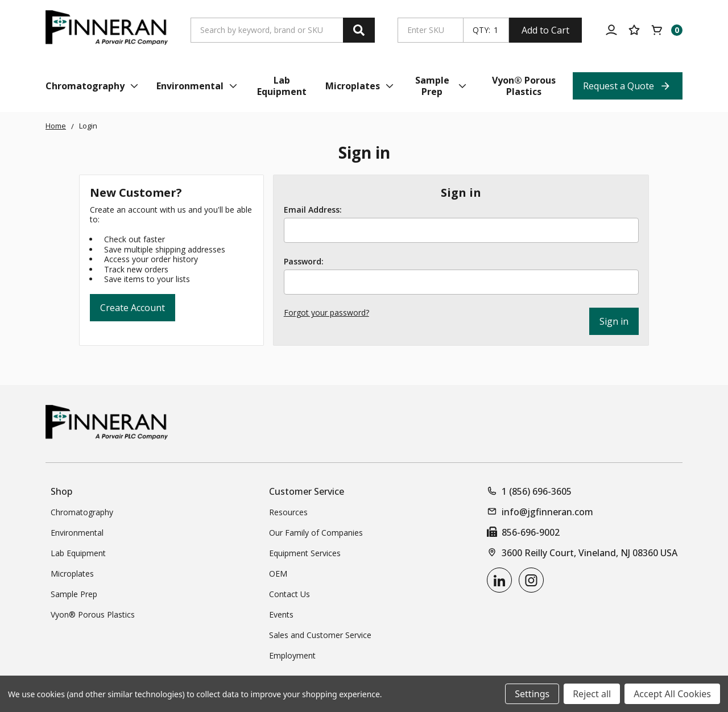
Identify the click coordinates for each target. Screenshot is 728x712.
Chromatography (82, 512)
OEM (278, 574)
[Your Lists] (634, 30)
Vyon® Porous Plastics (93, 614)
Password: (304, 262)
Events (281, 614)
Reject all (592, 694)
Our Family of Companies (316, 533)
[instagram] (531, 580)
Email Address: (313, 210)
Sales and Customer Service (320, 635)
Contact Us (289, 594)
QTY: (481, 30)
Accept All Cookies (672, 694)
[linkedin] (499, 580)
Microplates (72, 574)
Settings (532, 694)
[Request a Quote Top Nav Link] (628, 86)
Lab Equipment (78, 553)
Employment (292, 655)
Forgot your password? (326, 312)
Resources (288, 512)
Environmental (77, 533)
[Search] (359, 30)
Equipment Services (305, 553)
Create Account (133, 308)
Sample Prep (74, 594)
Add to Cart (545, 30)
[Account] (611, 30)
